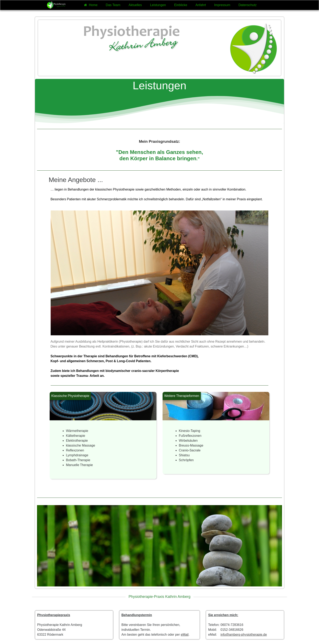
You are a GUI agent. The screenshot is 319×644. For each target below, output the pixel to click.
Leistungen (158, 5)
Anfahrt (201, 5)
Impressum (222, 5)
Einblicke (181, 5)
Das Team (113, 5)
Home (91, 5)
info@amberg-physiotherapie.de (244, 635)
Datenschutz (247, 5)
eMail (185, 635)
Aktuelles (135, 5)
